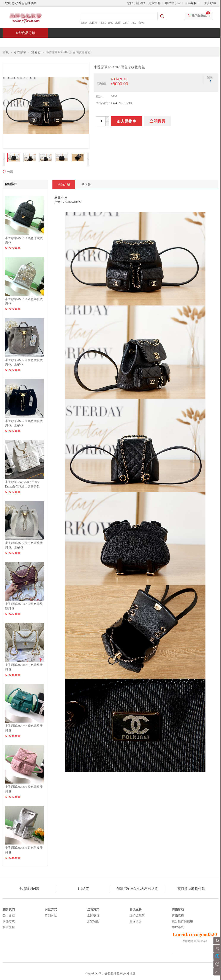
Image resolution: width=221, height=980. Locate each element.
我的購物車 (199, 16)
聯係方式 (9, 921)
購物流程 (178, 915)
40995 (103, 23)
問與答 (169, 42)
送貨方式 (93, 909)
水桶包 (93, 23)
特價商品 (47, 42)
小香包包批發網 (112, 973)
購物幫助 (178, 909)
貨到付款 (51, 915)
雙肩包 (36, 52)
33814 (84, 23)
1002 (110, 23)
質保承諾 (136, 921)
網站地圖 (129, 973)
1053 (134, 23)
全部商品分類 (25, 33)
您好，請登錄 (136, 3)
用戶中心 (171, 3)
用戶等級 (178, 927)
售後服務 (136, 909)
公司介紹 (9, 915)
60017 (126, 23)
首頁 (19, 42)
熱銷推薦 (109, 42)
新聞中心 (140, 42)
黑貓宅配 (93, 921)
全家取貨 (93, 915)
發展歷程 (9, 927)
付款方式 (51, 909)
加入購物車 (126, 121)
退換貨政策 (137, 915)
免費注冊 (154, 3)
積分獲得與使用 (182, 921)
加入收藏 (210, 3)
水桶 (118, 23)
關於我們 (9, 909)
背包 (141, 23)
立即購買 (157, 121)
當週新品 (78, 42)
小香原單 (20, 52)
